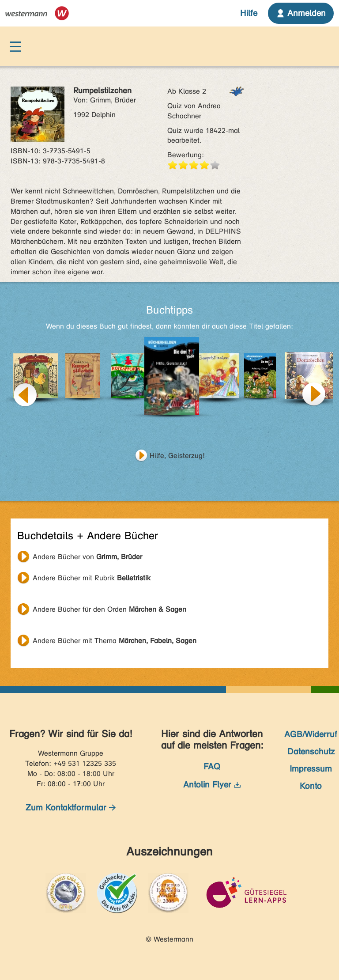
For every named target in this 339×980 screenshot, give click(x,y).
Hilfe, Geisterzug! (177, 456)
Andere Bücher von (87, 557)
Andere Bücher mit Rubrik (92, 578)
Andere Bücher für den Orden (109, 609)
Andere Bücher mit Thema (115, 641)
